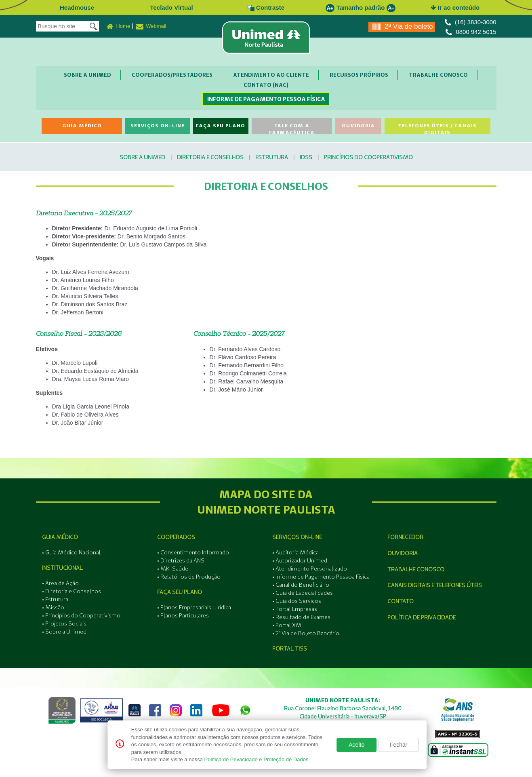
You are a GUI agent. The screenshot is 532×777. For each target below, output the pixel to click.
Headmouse (77, 7)
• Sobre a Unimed (64, 632)
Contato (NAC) (266, 85)
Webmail (151, 27)
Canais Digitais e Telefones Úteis (435, 585)
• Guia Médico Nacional (71, 552)
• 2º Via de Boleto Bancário (306, 633)
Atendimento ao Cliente (271, 75)
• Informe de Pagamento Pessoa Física (321, 577)
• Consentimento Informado (193, 552)
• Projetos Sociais (64, 623)
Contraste (266, 7)
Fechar (399, 745)
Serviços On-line (158, 125)
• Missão (53, 607)
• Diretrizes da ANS (181, 560)
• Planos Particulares (183, 615)
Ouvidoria (358, 125)
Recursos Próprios (359, 75)
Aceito (356, 745)
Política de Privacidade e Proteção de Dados (257, 759)
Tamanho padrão (361, 7)
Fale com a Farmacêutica (292, 128)
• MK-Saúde (173, 569)
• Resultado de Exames (301, 617)
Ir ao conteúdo (455, 7)
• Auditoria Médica (295, 552)
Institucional (62, 568)
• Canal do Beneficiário (301, 585)
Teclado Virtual (171, 7)
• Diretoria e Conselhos (71, 591)
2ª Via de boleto (403, 27)
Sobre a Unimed (87, 75)
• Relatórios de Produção (189, 577)
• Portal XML (288, 625)
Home (118, 27)
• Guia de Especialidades (303, 593)
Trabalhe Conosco (438, 75)
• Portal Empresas (295, 609)
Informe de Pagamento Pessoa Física (266, 99)
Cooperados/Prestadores (172, 75)
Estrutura (272, 157)
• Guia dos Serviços (297, 601)
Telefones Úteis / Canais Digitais (437, 128)
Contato (401, 601)
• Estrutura (55, 599)
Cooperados (176, 537)
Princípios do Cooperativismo (368, 157)
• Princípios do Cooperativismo (81, 615)
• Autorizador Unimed (300, 560)
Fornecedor (405, 537)
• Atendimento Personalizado (310, 569)
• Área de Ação (60, 583)
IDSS (306, 157)
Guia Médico (82, 125)
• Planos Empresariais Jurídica (194, 607)
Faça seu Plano (221, 125)
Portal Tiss (290, 649)
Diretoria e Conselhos (210, 157)
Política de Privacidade (422, 617)
